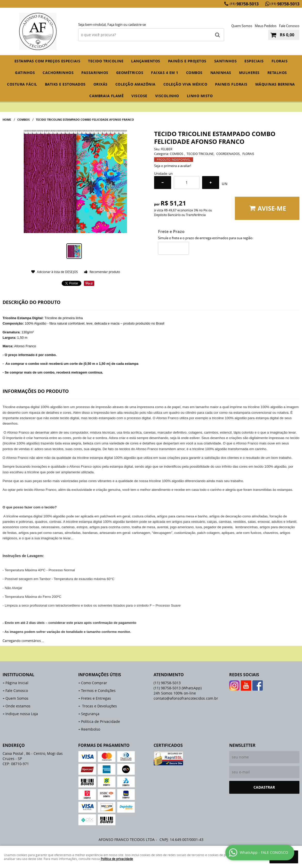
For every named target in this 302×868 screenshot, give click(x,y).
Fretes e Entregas (96, 698)
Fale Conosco (289, 26)
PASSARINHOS (95, 73)
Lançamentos (146, 61)
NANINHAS (221, 73)
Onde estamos (18, 706)
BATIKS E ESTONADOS (65, 84)
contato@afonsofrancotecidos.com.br (186, 698)
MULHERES (249, 73)
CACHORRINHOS (58, 73)
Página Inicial (17, 683)
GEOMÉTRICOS (130, 73)
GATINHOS (25, 73)
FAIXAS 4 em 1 (165, 73)
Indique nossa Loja (22, 714)
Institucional (18, 675)
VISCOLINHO (167, 96)
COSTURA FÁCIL (22, 84)
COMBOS (194, 73)
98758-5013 (244, 4)
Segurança (90, 714)
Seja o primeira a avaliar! (173, 166)
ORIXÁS (101, 84)
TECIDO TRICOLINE (106, 61)
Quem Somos (242, 26)
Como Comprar (94, 683)
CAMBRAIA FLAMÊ (106, 96)
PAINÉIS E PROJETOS (187, 61)
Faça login (115, 24)
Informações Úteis (100, 675)
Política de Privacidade (101, 721)
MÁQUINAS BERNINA (275, 84)
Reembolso (91, 729)
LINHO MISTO (200, 96)
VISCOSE (139, 96)
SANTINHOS (226, 61)
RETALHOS (277, 73)
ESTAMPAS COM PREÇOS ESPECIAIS (47, 61)
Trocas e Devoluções (99, 706)
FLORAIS (280, 61)
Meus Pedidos (266, 26)
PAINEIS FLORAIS (231, 84)
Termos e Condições (98, 691)
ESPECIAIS (254, 61)
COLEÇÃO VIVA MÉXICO (185, 84)
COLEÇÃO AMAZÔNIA (136, 84)
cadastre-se (137, 24)
